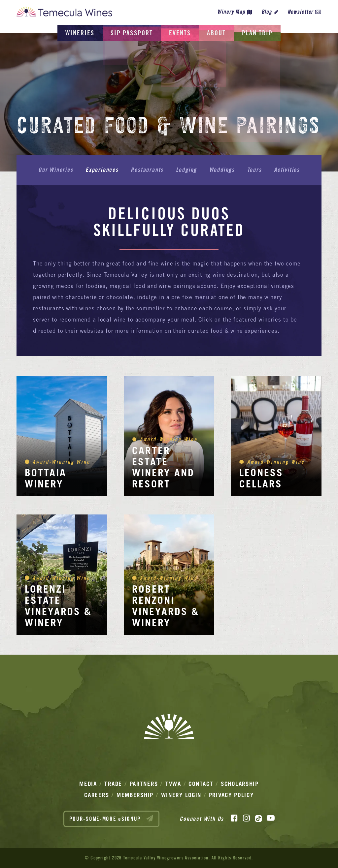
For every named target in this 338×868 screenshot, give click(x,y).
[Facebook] (234, 818)
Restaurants (148, 170)
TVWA (173, 784)
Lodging (186, 170)
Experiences (103, 170)
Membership (135, 795)
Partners (144, 784)
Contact (201, 784)
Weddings (221, 170)
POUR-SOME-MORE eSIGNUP (112, 819)
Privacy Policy (231, 795)
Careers (97, 795)
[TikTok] (258, 818)
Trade (113, 784)
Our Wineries (57, 170)
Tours (253, 170)
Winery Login (181, 795)
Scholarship (240, 784)
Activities (285, 170)
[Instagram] (246, 818)
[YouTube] (271, 818)
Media (88, 784)
